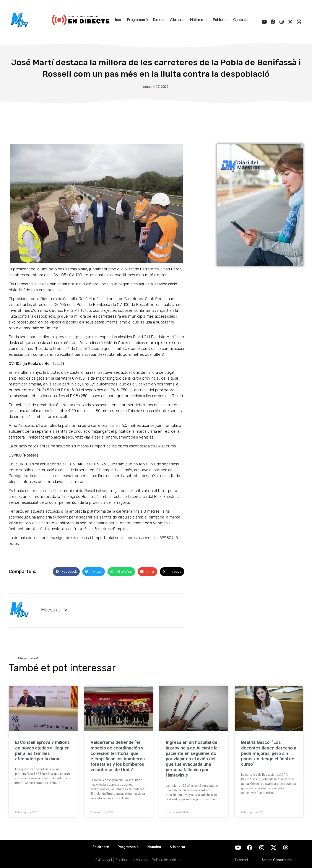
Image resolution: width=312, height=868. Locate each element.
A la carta (177, 20)
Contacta (240, 20)
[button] (66, 572)
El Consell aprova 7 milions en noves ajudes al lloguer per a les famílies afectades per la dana (42, 751)
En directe (101, 847)
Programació (137, 20)
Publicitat (220, 20)
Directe (159, 20)
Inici (118, 20)
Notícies (199, 20)
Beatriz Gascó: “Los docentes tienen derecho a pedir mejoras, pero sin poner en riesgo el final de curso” (269, 753)
